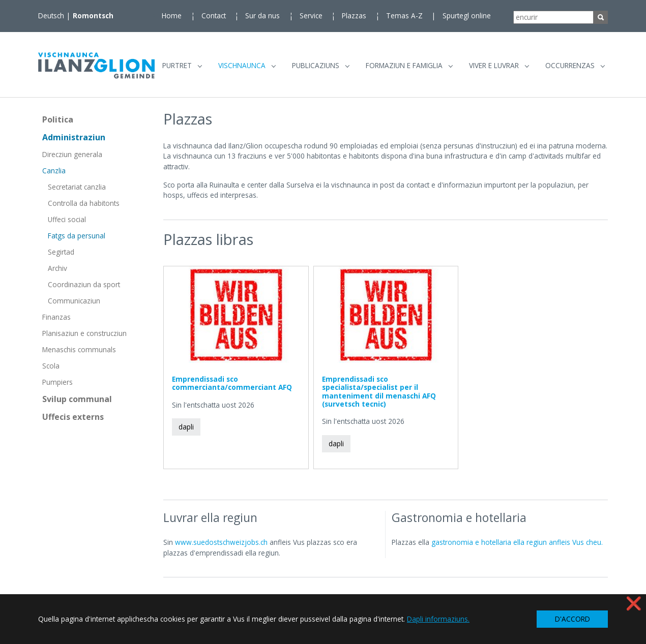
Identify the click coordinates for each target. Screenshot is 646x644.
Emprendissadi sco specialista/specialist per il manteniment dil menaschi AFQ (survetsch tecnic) (379, 395)
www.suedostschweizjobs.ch (221, 546)
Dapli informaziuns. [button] (438, 619)
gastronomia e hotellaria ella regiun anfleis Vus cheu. (517, 546)
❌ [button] (634, 603)
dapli (186, 431)
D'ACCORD (572, 619)
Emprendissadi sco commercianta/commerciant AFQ (232, 387)
